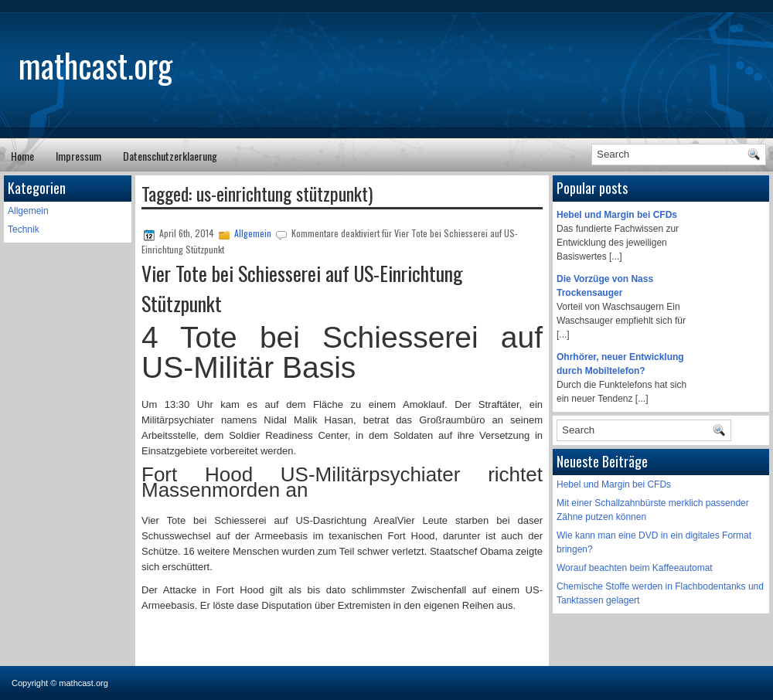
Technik (24, 229)
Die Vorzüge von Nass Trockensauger (605, 286)
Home (22, 156)
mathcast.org (95, 65)
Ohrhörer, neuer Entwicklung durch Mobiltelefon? (620, 364)
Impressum (78, 156)
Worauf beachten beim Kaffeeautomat (635, 568)
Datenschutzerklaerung (170, 156)
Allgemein (28, 211)
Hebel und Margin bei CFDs (617, 215)
